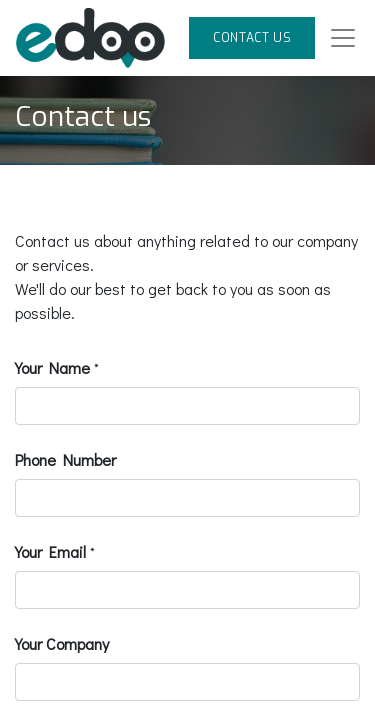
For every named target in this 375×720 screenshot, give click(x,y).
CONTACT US (252, 38)
